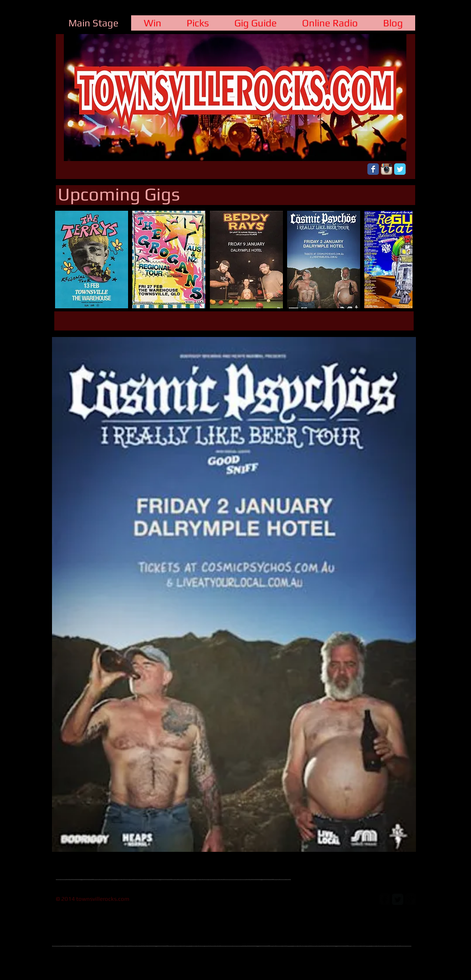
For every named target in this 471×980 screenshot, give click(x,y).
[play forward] (403, 260)
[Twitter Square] (398, 899)
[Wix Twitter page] (400, 169)
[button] (92, 260)
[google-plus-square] (411, 899)
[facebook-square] (385, 899)
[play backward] (65, 260)
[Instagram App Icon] (387, 169)
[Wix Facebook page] (373, 169)
